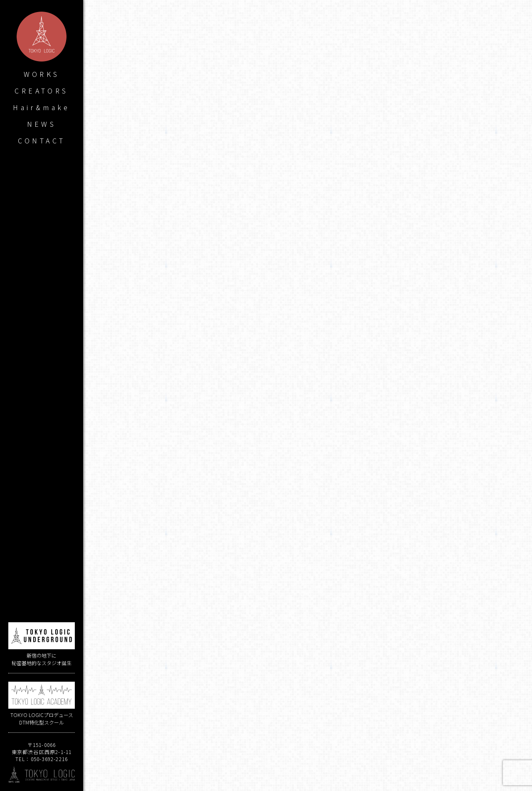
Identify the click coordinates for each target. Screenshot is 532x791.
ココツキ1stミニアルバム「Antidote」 (419, 725)
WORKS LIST (308, 761)
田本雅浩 (319, 683)
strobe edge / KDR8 (197, 725)
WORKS (42, 74)
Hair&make (42, 107)
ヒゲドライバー (321, 612)
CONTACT (42, 140)
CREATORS (41, 91)
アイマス (354, 683)
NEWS (42, 124)
